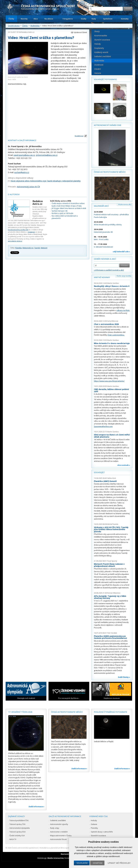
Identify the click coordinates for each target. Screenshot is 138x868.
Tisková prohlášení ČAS (19, 820)
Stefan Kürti (112, 478)
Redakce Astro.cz (28, 32)
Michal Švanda (113, 524)
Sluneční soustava (102, 40)
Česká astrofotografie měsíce (110, 172)
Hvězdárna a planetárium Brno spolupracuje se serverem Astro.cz (67, 848)
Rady (94, 19)
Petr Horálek (112, 633)
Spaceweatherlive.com (103, 426)
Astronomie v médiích (59, 832)
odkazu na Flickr (123, 310)
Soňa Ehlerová (113, 321)
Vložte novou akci (125, 204)
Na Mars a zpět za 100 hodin (62, 213)
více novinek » (124, 465)
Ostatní (98, 69)
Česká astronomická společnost (25, 848)
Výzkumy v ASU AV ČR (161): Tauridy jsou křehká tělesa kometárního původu (111, 529)
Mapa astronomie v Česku (61, 836)
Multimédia (35, 26)
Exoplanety (99, 48)
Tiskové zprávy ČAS (17, 824)
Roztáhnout (79, 136)
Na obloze (49, 19)
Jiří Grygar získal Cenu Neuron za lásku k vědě (69, 208)
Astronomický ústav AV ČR (28, 187)
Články (11, 19)
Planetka (18, 248)
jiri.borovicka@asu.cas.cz (47, 155)
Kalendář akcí (101, 206)
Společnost (108, 19)
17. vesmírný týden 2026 (20, 712)
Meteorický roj (28, 248)
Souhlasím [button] (82, 863)
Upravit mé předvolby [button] (119, 863)
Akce (36, 19)
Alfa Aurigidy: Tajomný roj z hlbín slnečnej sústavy (110, 597)
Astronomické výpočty (59, 824)
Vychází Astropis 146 (59, 211)
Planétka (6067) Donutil (105, 481)
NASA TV (13, 839)
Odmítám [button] (98, 863)
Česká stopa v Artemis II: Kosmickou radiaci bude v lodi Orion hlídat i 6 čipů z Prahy (68, 205)
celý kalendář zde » (121, 252)
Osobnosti (99, 65)
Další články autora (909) (61, 201)
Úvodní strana (14, 26)
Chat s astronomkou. (116, 335)
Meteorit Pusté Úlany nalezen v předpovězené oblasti (109, 565)
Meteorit (44, 248)
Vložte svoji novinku (124, 276)
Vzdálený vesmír (101, 52)
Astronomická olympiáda (20, 828)
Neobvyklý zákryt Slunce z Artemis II (112, 286)
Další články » (124, 677)
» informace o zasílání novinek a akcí (109, 270)
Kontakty (125, 19)
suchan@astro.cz (22, 172)
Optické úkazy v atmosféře (102, 832)
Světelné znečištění (103, 56)
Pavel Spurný (112, 561)
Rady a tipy (55, 828)
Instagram (31, 232)
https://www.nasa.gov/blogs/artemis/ (109, 381)
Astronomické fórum (58, 839)
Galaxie (94, 824)
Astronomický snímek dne (108, 125)
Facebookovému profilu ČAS (18, 230)
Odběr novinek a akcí (105, 259)
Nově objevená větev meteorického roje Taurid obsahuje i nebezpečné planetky (46, 181)
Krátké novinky (102, 277)
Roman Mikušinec (114, 593)
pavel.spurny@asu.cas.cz (24, 155)
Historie (98, 73)
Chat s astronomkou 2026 (106, 324)
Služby (84, 19)
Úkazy (97, 31)
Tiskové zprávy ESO (18, 832)
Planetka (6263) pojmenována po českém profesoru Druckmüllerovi (110, 637)
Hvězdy (98, 44)
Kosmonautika (101, 36)
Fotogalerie (68, 19)
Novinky (24, 19)
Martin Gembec (113, 283)
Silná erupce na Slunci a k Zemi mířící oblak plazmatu (112, 436)
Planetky (94, 828)
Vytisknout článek (80, 32)
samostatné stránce (15, 241)
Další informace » (37, 807)
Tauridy (37, 248)
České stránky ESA (17, 836)
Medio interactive (56, 858)
